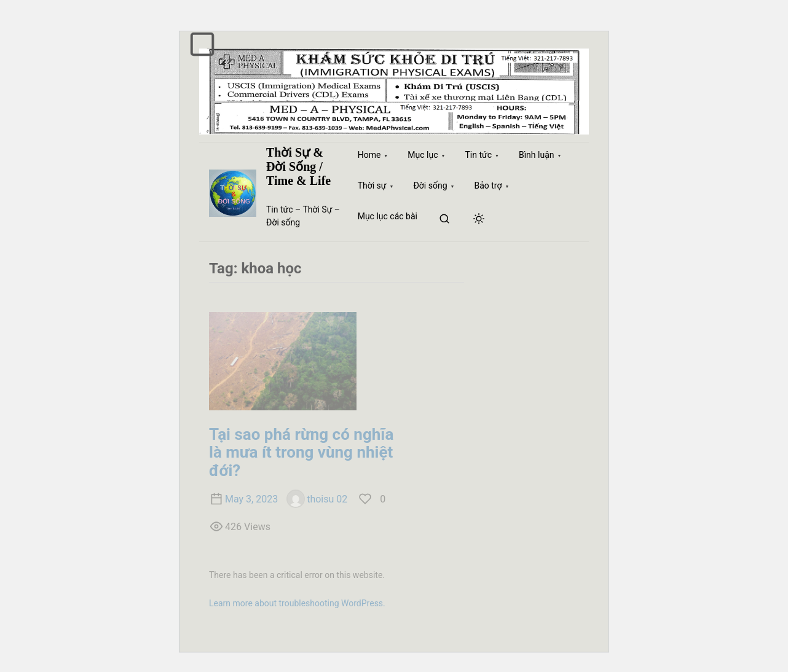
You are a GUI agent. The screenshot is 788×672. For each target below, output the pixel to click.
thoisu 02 (317, 499)
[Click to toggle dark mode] (479, 220)
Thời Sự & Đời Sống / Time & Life (298, 166)
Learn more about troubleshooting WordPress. (297, 603)
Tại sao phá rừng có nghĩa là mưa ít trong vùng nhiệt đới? (301, 453)
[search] (444, 220)
